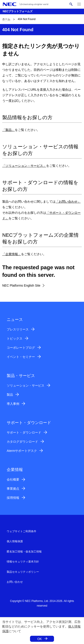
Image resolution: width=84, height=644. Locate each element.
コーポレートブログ (21, 348)
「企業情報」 (12, 254)
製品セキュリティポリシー (23, 572)
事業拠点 (13, 489)
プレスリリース (18, 329)
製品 (10, 395)
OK (39, 639)
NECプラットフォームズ (18, 11)
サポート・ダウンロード (24, 432)
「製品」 (9, 130)
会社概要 (13, 479)
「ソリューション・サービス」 (24, 166)
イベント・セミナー (21, 357)
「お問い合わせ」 (68, 202)
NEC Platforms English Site (21, 285)
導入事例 (13, 404)
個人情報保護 (15, 541)
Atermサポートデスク (22, 451)
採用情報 (13, 498)
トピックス (15, 338)
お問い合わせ (15, 582)
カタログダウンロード (22, 442)
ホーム (6, 19)
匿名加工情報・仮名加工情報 (24, 552)
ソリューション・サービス (26, 385)
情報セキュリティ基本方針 (23, 562)
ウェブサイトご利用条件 (22, 531)
